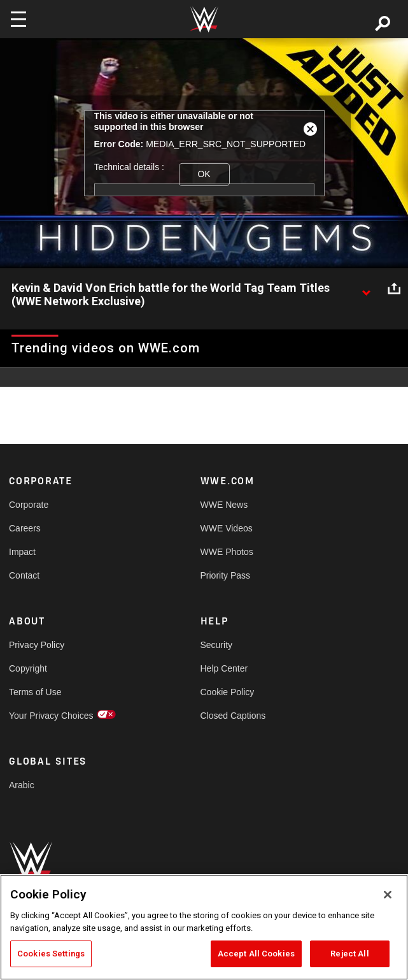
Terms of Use (35, 692)
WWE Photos (227, 552)
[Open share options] (394, 289)
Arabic (22, 785)
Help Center (224, 668)
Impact (22, 552)
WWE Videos (227, 528)
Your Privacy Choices (51, 716)
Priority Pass (226, 575)
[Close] (388, 895)
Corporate (29, 505)
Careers (25, 528)
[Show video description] (366, 289)
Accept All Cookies (256, 954)
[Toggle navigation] (18, 19)
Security (217, 645)
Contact (24, 575)
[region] (204, 927)
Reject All (349, 954)
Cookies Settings (51, 954)
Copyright (28, 668)
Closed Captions (233, 716)
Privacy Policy (37, 645)
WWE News (224, 505)
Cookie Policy (228, 692)
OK (204, 174)
